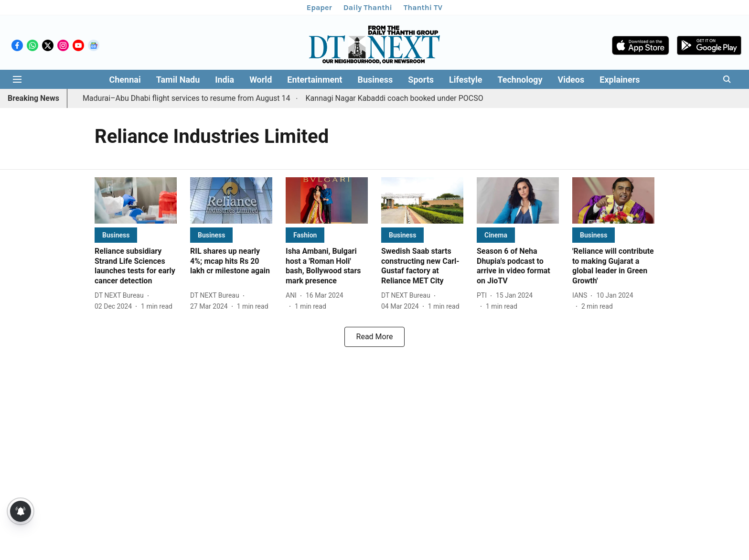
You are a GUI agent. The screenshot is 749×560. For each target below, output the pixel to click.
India (225, 80)
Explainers (620, 80)
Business (375, 80)
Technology (520, 80)
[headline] (136, 266)
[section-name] (116, 235)
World (261, 80)
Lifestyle (465, 80)
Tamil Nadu (178, 80)
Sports (421, 80)
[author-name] (121, 296)
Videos (571, 80)
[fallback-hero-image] (136, 200)
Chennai (125, 80)
